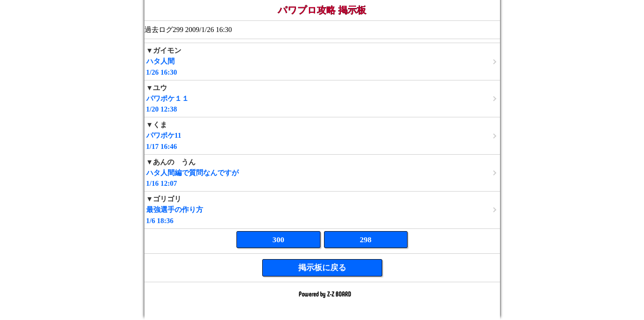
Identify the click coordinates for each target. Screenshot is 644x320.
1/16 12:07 (322, 173)
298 (366, 240)
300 (278, 240)
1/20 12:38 (322, 98)
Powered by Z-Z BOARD (325, 294)
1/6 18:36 (322, 210)
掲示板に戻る (322, 268)
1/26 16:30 (322, 61)
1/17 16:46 (322, 135)
